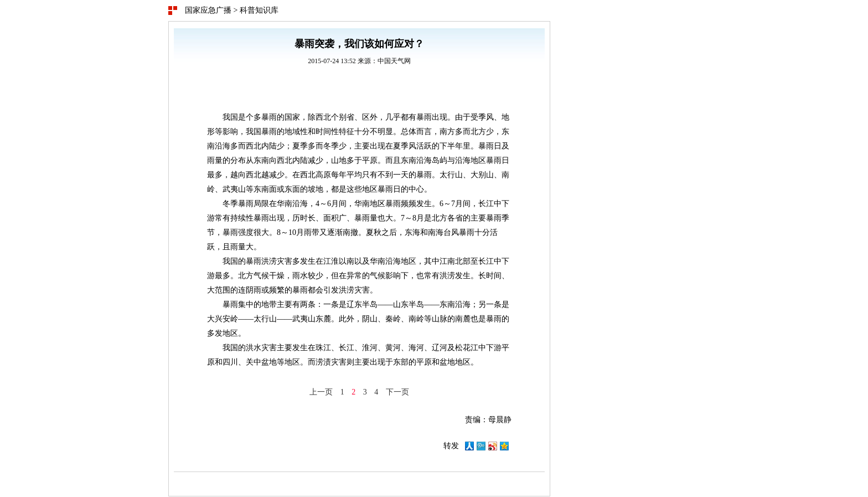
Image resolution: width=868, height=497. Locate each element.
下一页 (397, 392)
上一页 (321, 392)
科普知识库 (259, 10)
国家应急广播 (208, 10)
